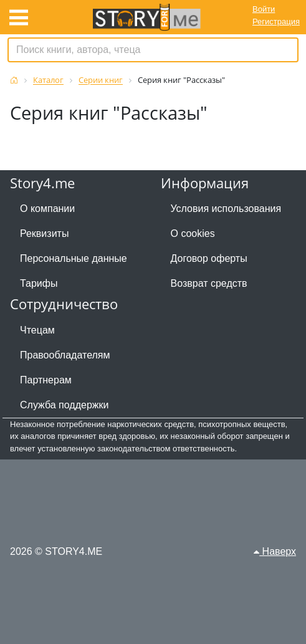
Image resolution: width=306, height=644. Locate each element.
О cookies (193, 233)
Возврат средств (209, 283)
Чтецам (37, 330)
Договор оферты (209, 258)
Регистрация (276, 22)
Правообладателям (65, 355)
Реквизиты (44, 233)
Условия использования (226, 209)
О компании (47, 209)
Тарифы (39, 283)
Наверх (275, 551)
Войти (264, 9)
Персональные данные (74, 258)
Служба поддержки (64, 405)
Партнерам (46, 380)
